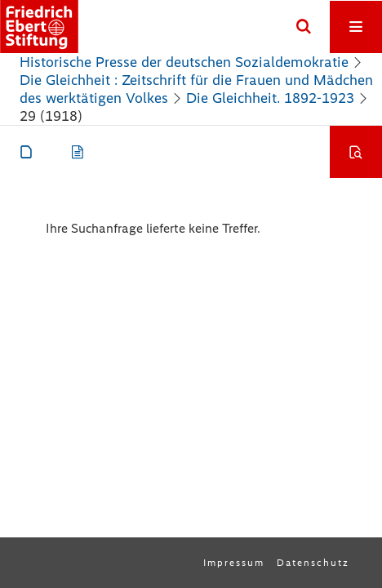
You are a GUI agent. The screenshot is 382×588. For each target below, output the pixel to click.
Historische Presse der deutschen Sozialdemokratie (184, 62)
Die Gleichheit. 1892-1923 (270, 98)
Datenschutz (313, 563)
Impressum (234, 563)
